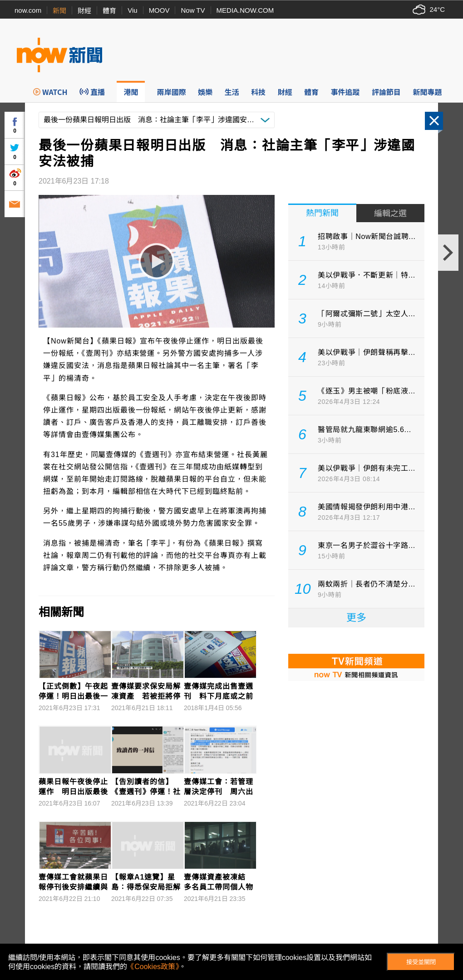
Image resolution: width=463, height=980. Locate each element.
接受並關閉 (421, 962)
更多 (356, 618)
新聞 (59, 11)
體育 (109, 11)
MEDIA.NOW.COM (245, 10)
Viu (132, 10)
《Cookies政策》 (153, 967)
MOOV (159, 10)
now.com (28, 10)
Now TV (193, 10)
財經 (84, 11)
